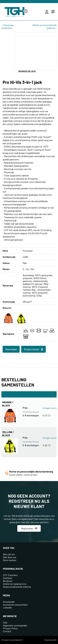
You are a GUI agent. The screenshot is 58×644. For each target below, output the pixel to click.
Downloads (9, 602)
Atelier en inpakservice (15, 584)
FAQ (5, 623)
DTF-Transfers (10, 575)
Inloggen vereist (50, 408)
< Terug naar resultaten (8, 26)
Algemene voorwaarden (15, 625)
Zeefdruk (8, 578)
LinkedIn (7, 608)
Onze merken (10, 560)
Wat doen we (10, 557)
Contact (7, 631)
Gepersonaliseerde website (17, 587)
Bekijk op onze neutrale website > (45, 26)
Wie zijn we (9, 554)
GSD (55, 640)
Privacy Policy (10, 628)
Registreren (29, 528)
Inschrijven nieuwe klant (15, 605)
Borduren (8, 581)
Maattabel (11, 349)
